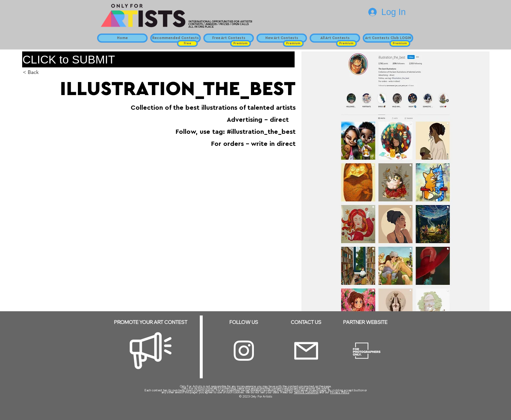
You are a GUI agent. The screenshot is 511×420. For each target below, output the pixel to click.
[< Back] (36, 72)
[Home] (122, 38)
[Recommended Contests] (175, 38)
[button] (187, 43)
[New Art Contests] (282, 38)
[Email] (306, 351)
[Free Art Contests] (229, 38)
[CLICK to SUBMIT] (158, 59)
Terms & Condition (306, 392)
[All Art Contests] (335, 38)
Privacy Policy (340, 392)
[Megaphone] (151, 351)
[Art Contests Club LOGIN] (388, 38)
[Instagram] (244, 351)
